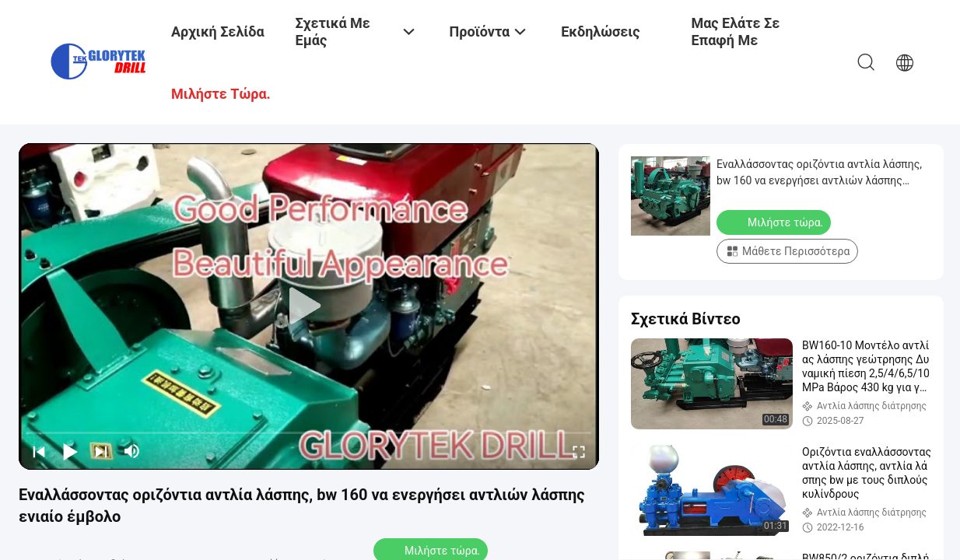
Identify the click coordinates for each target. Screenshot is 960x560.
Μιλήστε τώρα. (775, 222)
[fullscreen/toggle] (579, 451)
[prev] (39, 451)
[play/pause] (70, 451)
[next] (101, 451)
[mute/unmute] (132, 451)
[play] (309, 306)
